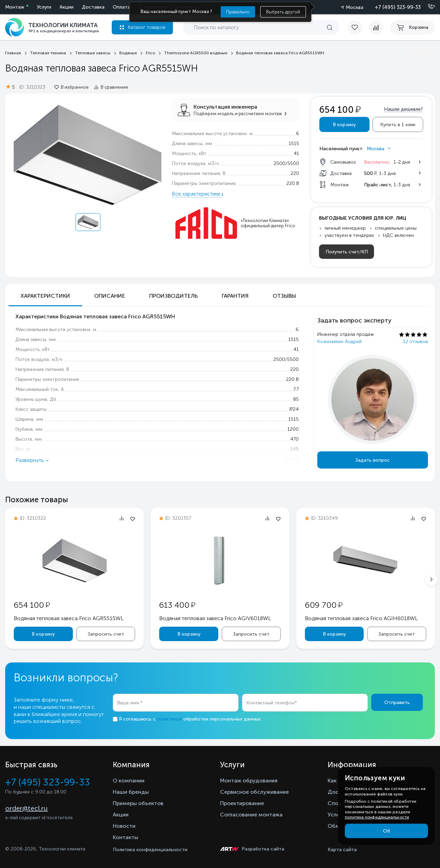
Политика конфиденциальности (150, 850)
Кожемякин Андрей (339, 342)
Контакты (125, 837)
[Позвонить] (427, 7)
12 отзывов (415, 342)
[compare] (376, 28)
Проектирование (242, 803)
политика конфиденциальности (377, 817)
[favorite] (358, 28)
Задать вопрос (373, 460)
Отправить (397, 702)
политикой (169, 719)
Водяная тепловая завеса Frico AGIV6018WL (215, 618)
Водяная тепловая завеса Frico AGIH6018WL (361, 618)
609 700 (324, 605)
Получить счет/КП (347, 252)
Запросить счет (106, 634)
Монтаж (15, 7)
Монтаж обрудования (249, 781)
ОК (387, 831)
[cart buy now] (412, 28)
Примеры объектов (138, 803)
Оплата (122, 7)
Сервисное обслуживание (254, 792)
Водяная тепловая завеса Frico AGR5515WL (69, 618)
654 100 (32, 605)
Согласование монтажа (251, 815)
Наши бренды (131, 792)
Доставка (93, 7)
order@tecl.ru (26, 808)
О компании (129, 781)
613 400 (177, 605)
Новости (124, 826)
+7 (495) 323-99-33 (398, 7)
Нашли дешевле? (403, 109)
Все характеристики (197, 194)
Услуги (44, 7)
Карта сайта (342, 850)
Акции (67, 7)
